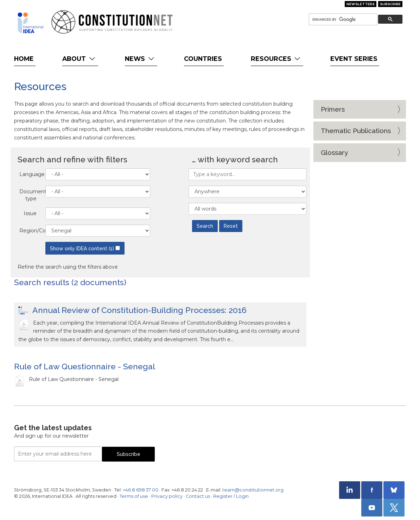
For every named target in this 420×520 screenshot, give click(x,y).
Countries (203, 59)
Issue (30, 213)
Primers (333, 109)
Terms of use (134, 496)
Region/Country (31, 231)
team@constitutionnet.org (253, 490)
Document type (31, 195)
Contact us (198, 496)
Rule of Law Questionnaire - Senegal (85, 366)
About (79, 59)
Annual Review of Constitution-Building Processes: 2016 (139, 310)
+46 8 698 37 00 (141, 490)
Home (24, 59)
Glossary (334, 152)
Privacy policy (167, 496)
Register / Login (231, 496)
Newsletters (361, 4)
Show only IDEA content (85, 249)
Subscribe (390, 4)
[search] (342, 20)
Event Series (354, 59)
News (140, 59)
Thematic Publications (356, 131)
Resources (276, 59)
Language (31, 174)
